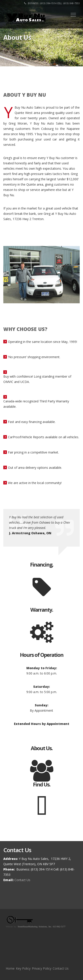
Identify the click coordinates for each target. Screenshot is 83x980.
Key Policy (23, 968)
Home (10, 968)
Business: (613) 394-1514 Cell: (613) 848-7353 (52, 3)
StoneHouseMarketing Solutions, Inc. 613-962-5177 (42, 927)
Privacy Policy (42, 968)
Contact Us (22, 880)
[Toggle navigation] (73, 15)
